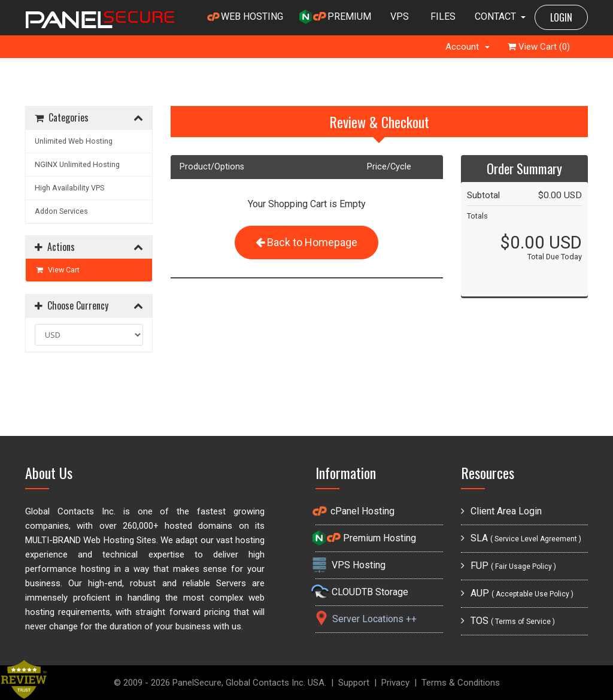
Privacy (395, 683)
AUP (517, 593)
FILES (443, 16)
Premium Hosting (366, 538)
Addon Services (61, 211)
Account (468, 47)
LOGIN (561, 17)
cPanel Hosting (355, 511)
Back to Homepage (306, 242)
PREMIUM (335, 17)
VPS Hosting (350, 565)
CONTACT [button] (500, 16)
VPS (400, 16)
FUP (509, 566)
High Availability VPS (69, 188)
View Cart (57, 270)
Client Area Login (501, 511)
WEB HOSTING (245, 17)
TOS (508, 621)
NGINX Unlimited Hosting (77, 164)
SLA (521, 538)
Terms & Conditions (461, 683)
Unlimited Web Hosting (74, 141)
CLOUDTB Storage (362, 592)
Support (354, 683)
